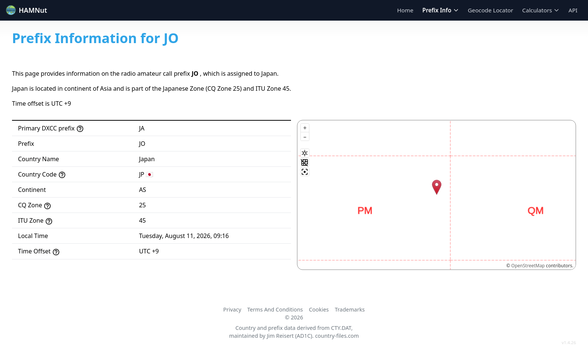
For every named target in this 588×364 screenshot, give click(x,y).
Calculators (541, 10)
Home (405, 10)
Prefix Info (440, 10)
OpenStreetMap (528, 266)
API (573, 10)
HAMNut (27, 10)
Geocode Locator (491, 10)
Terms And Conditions (275, 309)
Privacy (232, 309)
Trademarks (350, 309)
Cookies (319, 309)
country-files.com (337, 336)
